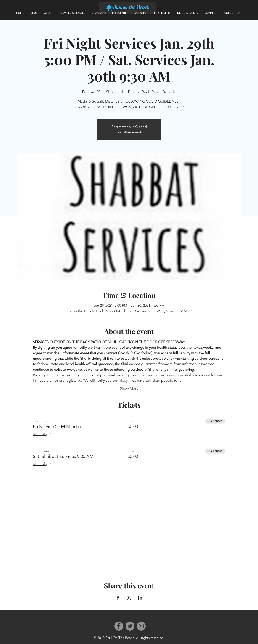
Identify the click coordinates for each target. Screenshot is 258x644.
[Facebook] (119, 626)
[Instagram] (141, 626)
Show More (129, 388)
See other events (129, 132)
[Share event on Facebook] (118, 598)
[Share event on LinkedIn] (140, 598)
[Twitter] (130, 626)
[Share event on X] (129, 598)
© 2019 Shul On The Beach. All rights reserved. (129, 638)
